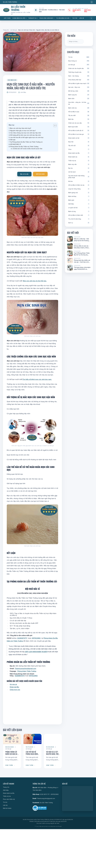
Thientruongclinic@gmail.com (25, 669)
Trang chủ (6, 787)
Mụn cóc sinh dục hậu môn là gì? (20, 128)
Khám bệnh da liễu (19, 18)
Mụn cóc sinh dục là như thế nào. (35, 281)
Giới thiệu (7, 18)
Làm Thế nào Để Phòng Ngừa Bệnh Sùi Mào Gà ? (32, 754)
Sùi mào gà (13, 684)
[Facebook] (92, 2)
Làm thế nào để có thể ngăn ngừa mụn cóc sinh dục (27, 137)
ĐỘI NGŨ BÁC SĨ (16, 144)
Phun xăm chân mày (46, 18)
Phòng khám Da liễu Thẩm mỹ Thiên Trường (24, 147)
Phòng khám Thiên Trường (27, 671)
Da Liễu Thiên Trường (46, 803)
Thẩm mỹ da (32, 18)
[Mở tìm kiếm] (91, 18)
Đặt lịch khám (7, 808)
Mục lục (12, 125)
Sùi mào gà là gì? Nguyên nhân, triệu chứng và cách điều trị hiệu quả (53, 755)
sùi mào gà (12, 80)
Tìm (88, 41)
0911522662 (36, 638)
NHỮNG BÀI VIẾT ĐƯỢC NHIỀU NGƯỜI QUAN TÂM (28, 149)
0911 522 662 (87, 11)
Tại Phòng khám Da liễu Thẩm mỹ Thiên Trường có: (26, 142)
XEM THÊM (10, 765)
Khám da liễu (14, 687)
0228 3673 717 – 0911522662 (49, 794)
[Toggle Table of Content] (54, 126)
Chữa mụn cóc (15, 690)
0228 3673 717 (77, 11)
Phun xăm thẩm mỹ (9, 799)
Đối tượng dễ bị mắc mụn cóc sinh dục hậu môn (26, 135)
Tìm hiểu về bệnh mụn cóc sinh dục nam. (37, 379)
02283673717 (22, 638)
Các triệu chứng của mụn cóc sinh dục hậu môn (26, 133)
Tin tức (75, 18)
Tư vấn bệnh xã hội (63, 18)
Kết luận (13, 140)
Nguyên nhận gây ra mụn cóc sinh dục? (23, 131)
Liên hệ (82, 18)
